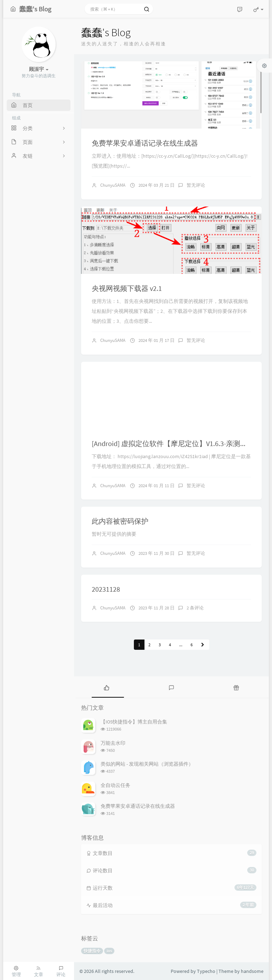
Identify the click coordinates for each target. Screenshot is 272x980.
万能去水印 (113, 743)
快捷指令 (92, 951)
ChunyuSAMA (113, 185)
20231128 (106, 589)
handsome (252, 971)
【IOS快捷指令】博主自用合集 (134, 722)
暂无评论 (196, 185)
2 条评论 (195, 608)
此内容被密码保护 (120, 521)
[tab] (106, 687)
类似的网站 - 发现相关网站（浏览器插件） (147, 764)
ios (109, 951)
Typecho (206, 971)
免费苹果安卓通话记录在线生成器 (145, 143)
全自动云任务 (115, 785)
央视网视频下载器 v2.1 (127, 288)
